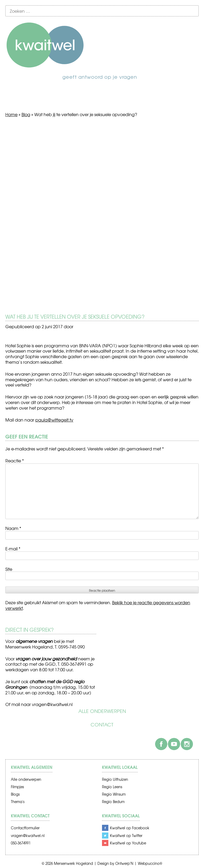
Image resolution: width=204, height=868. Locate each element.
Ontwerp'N (124, 863)
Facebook (161, 744)
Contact (102, 725)
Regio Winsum (114, 794)
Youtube (174, 744)
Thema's (18, 802)
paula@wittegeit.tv (54, 420)
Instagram (187, 744)
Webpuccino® (150, 863)
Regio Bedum (113, 802)
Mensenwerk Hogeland (73, 863)
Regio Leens (112, 787)
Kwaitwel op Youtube (128, 843)
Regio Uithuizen (115, 779)
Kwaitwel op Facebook (130, 828)
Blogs (15, 794)
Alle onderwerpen (102, 711)
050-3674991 (21, 843)
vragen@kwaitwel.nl (52, 704)
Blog (26, 114)
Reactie (15, 461)
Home (11, 114)
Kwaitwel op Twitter (126, 836)
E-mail (13, 549)
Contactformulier (25, 828)
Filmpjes (17, 787)
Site (9, 569)
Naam (13, 528)
